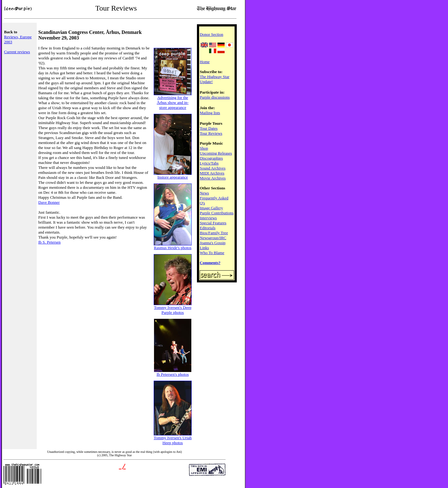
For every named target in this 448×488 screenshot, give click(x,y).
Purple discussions (215, 97)
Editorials (208, 228)
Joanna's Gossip (213, 243)
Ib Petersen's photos (173, 372)
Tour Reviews (211, 133)
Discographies (211, 158)
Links (204, 248)
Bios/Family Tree (214, 233)
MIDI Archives (212, 173)
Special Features (213, 223)
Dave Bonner (49, 202)
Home (205, 62)
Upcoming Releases (216, 153)
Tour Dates (209, 128)
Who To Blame (212, 253)
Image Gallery (211, 208)
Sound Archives (213, 168)
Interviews (208, 218)
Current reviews (17, 52)
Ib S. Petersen (49, 242)
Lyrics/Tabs (209, 163)
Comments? (210, 263)
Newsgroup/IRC (213, 238)
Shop (204, 148)
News (204, 193)
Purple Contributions (217, 213)
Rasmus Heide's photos (173, 246)
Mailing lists (210, 113)
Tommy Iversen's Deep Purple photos (173, 308)
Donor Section (211, 34)
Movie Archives (213, 178)
